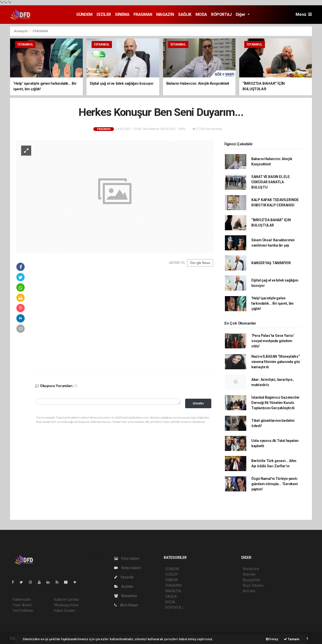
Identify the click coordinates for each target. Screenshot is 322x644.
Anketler (249, 574)
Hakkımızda (22, 600)
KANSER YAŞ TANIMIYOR (271, 263)
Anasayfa (21, 31)
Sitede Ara (251, 569)
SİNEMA (122, 14)
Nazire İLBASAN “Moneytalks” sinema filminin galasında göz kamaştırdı (276, 362)
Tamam (292, 639)
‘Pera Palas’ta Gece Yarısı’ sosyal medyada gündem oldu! (273, 341)
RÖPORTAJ (221, 14)
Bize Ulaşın (126, 605)
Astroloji (249, 591)
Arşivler (124, 586)
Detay (272, 639)
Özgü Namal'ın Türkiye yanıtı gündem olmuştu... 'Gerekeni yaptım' (275, 484)
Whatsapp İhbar (66, 605)
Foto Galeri (127, 559)
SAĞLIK (185, 14)
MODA (201, 14)
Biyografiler (252, 580)
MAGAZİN (165, 14)
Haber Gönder (65, 611)
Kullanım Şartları (67, 600)
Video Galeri (128, 568)
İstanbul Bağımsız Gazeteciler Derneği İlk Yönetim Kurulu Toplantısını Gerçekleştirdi (275, 403)
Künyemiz (126, 596)
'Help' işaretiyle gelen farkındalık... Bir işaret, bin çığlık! (272, 303)
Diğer (241, 14)
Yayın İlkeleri (22, 605)
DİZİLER (104, 14)
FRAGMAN (143, 14)
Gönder (198, 403)
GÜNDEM (84, 14)
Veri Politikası (23, 611)
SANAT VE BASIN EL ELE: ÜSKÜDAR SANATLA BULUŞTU (271, 182)
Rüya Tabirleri (253, 585)
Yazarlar (124, 577)
